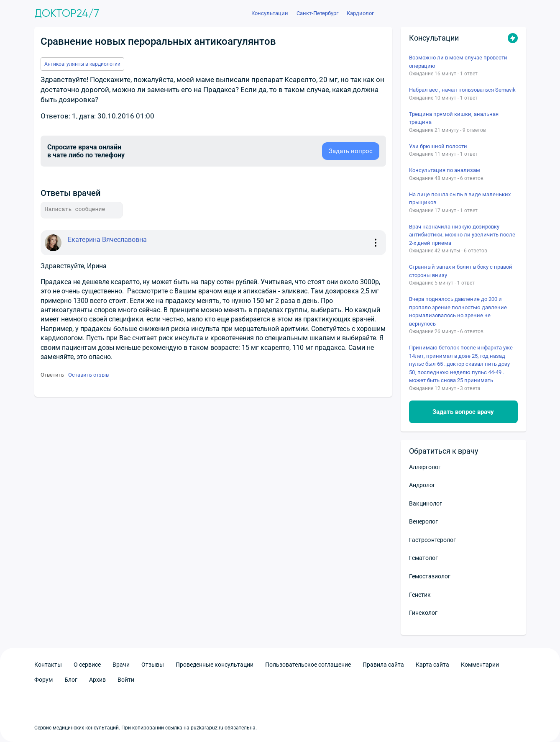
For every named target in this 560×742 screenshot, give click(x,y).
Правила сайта (383, 665)
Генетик (420, 595)
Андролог (422, 485)
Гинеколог (423, 613)
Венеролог (423, 521)
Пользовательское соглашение (308, 665)
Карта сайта (432, 665)
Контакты (48, 665)
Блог (71, 680)
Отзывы (153, 665)
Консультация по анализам (445, 170)
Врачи (121, 665)
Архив (97, 680)
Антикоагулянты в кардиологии (82, 64)
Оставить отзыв (88, 375)
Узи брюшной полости (438, 146)
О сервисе (87, 665)
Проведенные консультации (215, 665)
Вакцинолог (426, 503)
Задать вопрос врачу (463, 412)
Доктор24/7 (67, 13)
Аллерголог (425, 467)
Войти (126, 680)
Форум (43, 680)
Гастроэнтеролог (432, 540)
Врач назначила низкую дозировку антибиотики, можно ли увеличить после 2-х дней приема (462, 235)
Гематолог (423, 558)
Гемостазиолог (430, 576)
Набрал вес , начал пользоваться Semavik (462, 90)
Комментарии (480, 665)
